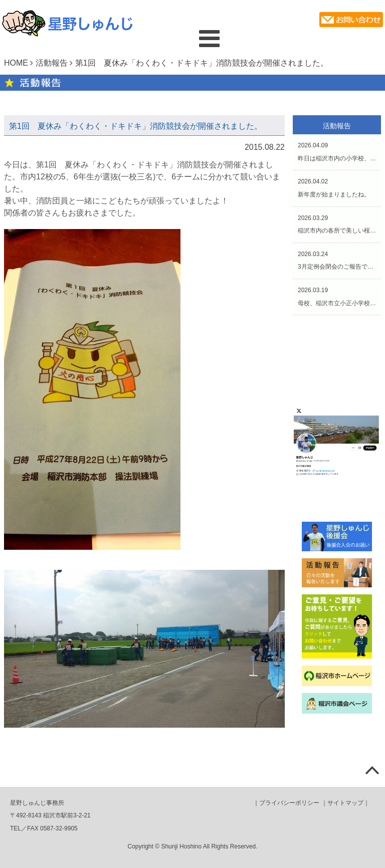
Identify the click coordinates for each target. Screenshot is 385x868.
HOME (16, 63)
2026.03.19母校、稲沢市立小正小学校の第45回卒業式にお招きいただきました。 (337, 297)
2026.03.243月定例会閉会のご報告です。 (337, 261)
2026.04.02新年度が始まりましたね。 (334, 188)
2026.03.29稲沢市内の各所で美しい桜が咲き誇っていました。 (337, 225)
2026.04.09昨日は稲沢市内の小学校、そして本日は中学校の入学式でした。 (337, 152)
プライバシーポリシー (289, 803)
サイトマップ (345, 803)
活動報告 (52, 63)
